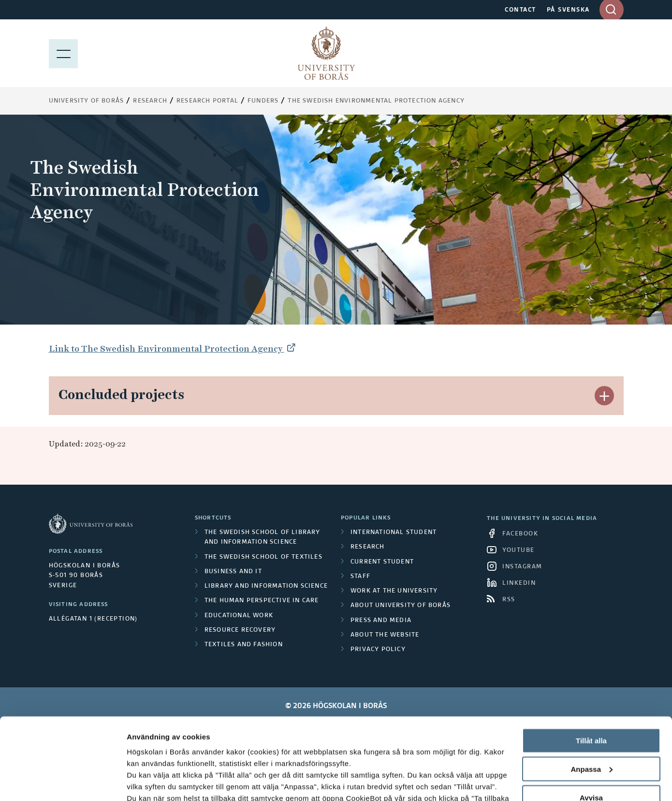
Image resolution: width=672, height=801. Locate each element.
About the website (385, 635)
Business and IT (233, 572)
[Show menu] (63, 53)
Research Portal (207, 101)
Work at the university (394, 591)
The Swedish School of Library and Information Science (263, 537)
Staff (360, 577)
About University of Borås (401, 606)
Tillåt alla (591, 664)
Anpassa (592, 692)
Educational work (239, 616)
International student (394, 533)
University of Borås (87, 101)
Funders (263, 101)
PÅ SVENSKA (568, 10)
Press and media (381, 621)
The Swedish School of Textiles (263, 557)
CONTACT (520, 10)
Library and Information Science (266, 586)
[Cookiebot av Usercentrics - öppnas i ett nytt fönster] (63, 782)
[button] (604, 396)
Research (150, 101)
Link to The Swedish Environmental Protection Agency (167, 349)
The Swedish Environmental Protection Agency (376, 101)
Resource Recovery (240, 630)
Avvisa (591, 721)
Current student (382, 562)
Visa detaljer (148, 782)
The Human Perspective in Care (262, 601)
